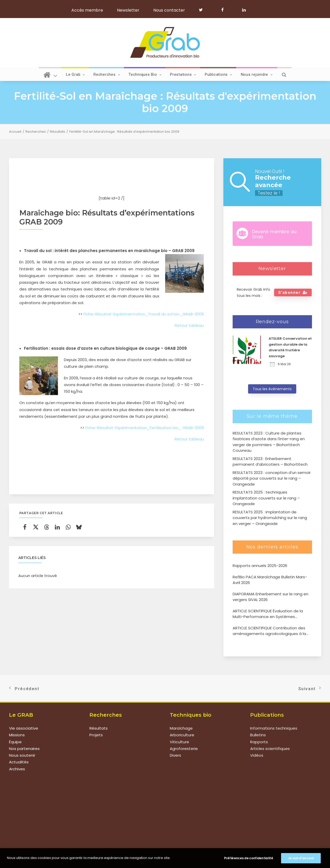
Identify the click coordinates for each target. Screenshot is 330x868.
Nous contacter (169, 10)
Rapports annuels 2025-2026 (260, 566)
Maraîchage (181, 728)
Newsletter (128, 10)
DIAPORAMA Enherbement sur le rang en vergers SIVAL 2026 (270, 597)
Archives (17, 769)
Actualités (19, 762)
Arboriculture (182, 735)
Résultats (58, 132)
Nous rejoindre (257, 74)
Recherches (107, 74)
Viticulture (179, 742)
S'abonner (293, 293)
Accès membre (87, 10)
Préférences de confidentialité (249, 858)
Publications (219, 74)
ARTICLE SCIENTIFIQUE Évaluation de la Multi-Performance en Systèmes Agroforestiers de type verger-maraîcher (272, 614)
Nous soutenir (22, 755)
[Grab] (165, 43)
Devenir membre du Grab (274, 234)
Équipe (15, 742)
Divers (175, 755)
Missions (17, 735)
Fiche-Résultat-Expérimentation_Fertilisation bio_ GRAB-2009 (145, 428)
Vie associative (24, 728)
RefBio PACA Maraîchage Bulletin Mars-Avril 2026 (270, 580)
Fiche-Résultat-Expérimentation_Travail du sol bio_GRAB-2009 (144, 314)
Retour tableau (189, 325)
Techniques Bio (145, 74)
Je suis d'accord (301, 858)
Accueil (15, 132)
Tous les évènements (272, 389)
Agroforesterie (184, 749)
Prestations (183, 74)
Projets (96, 735)
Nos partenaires (24, 749)
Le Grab (75, 74)
